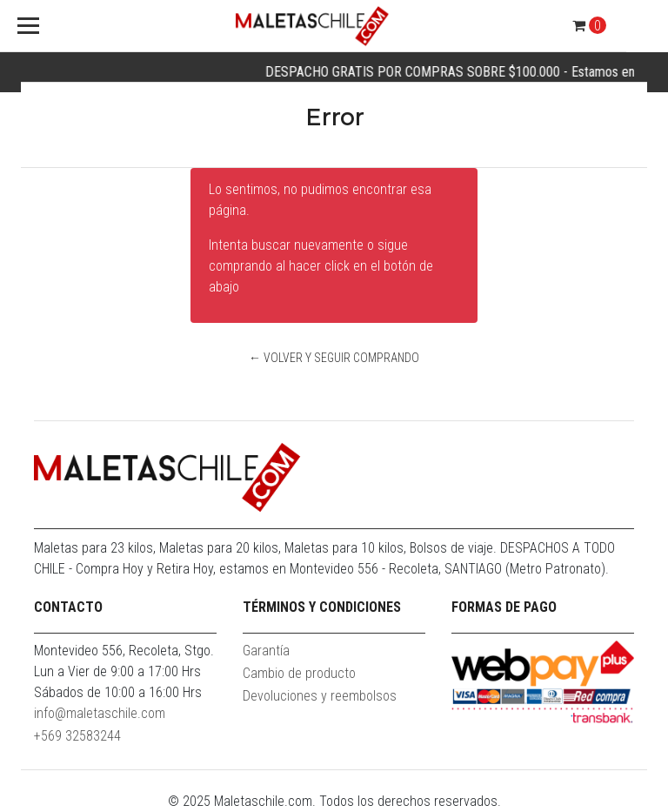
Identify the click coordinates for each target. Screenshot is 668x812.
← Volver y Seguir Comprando (334, 358)
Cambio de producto (299, 673)
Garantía (266, 651)
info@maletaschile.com (100, 713)
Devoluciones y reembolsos (320, 696)
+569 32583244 (77, 736)
